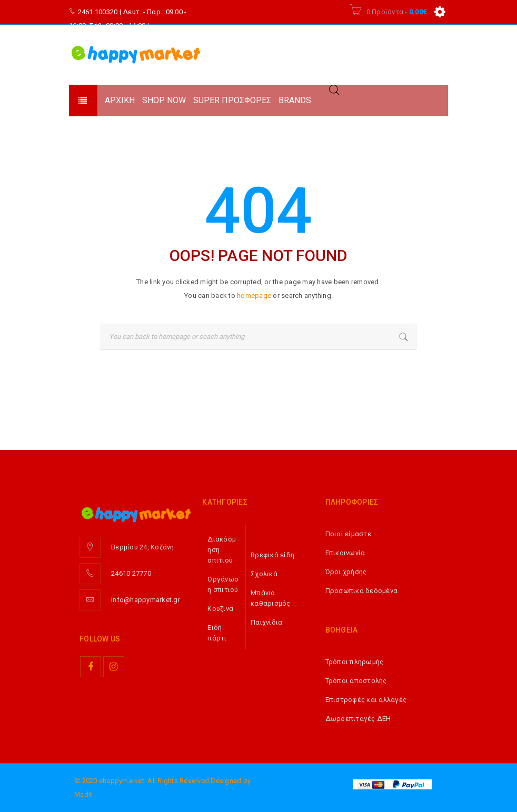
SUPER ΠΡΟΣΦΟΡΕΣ (232, 100)
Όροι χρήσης (346, 572)
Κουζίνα (220, 609)
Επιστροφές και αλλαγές (366, 700)
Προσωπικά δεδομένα (362, 591)
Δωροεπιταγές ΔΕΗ (358, 719)
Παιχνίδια (266, 622)
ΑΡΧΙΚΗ (120, 100)
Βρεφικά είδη (272, 555)
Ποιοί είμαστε (348, 534)
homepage (254, 295)
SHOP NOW (164, 100)
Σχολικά (264, 574)
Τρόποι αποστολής (356, 681)
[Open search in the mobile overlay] (334, 90)
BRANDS (295, 100)
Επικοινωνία (345, 553)
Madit (83, 794)
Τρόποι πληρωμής (355, 662)
